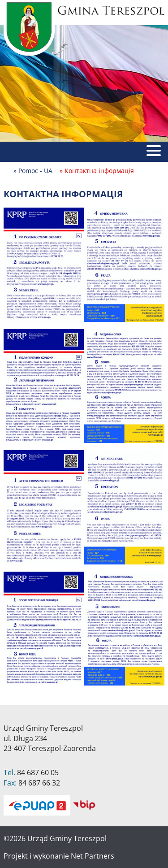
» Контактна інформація (97, 171)
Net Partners (93, 856)
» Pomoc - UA (33, 171)
